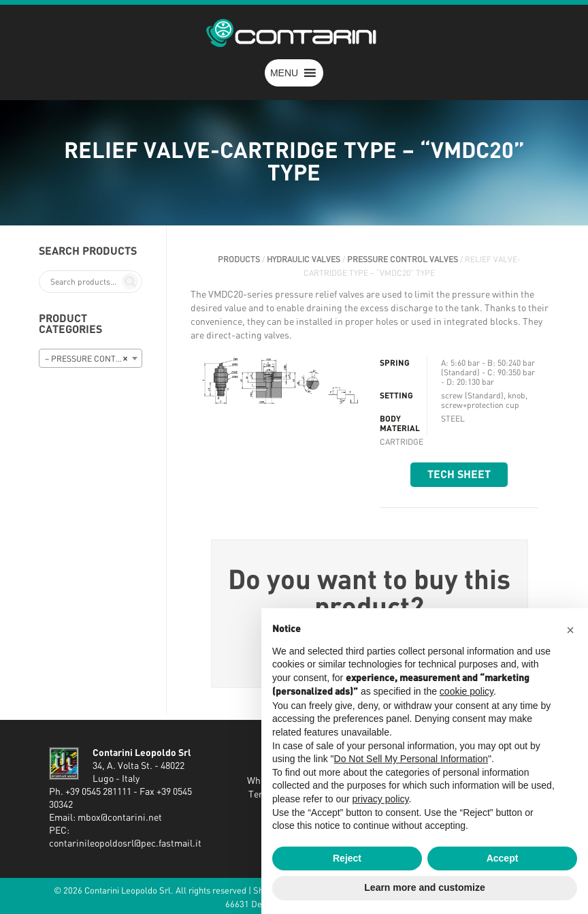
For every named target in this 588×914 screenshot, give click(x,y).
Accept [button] (503, 858)
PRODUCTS (239, 259)
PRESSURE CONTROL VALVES (403, 259)
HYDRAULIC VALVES (304, 259)
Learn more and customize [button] (424, 887)
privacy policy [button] (381, 799)
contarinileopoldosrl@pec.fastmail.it (125, 844)
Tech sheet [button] (459, 475)
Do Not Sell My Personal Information (411, 759)
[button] (284, 73)
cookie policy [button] (467, 691)
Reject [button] (347, 858)
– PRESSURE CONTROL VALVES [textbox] (93, 359)
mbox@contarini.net (120, 818)
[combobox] (91, 358)
